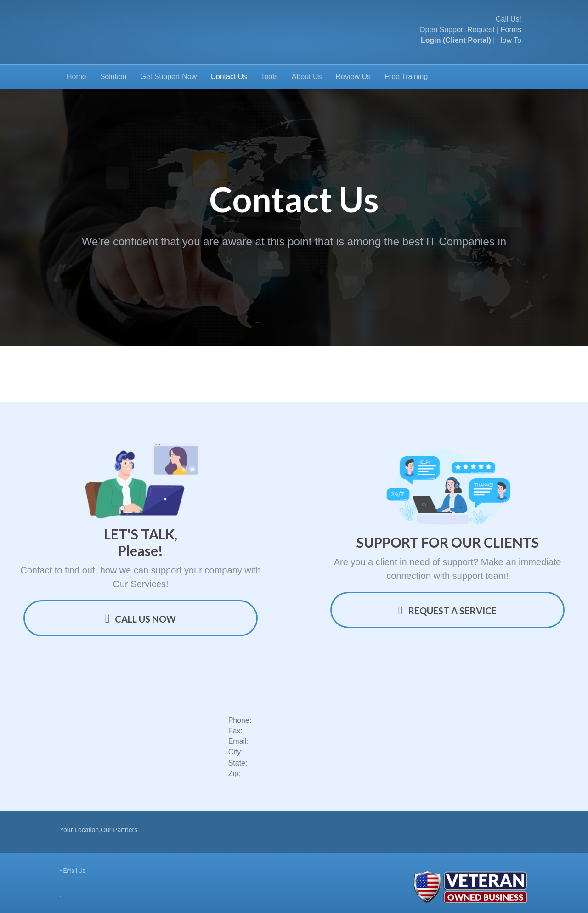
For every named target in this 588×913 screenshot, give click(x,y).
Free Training (406, 77)
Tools (269, 77)
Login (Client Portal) (456, 40)
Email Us (74, 871)
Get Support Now (169, 77)
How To (509, 40)
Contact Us (229, 77)
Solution (113, 77)
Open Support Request (457, 30)
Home (76, 77)
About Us (307, 77)
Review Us (353, 77)
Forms (511, 30)
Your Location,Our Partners (99, 830)
